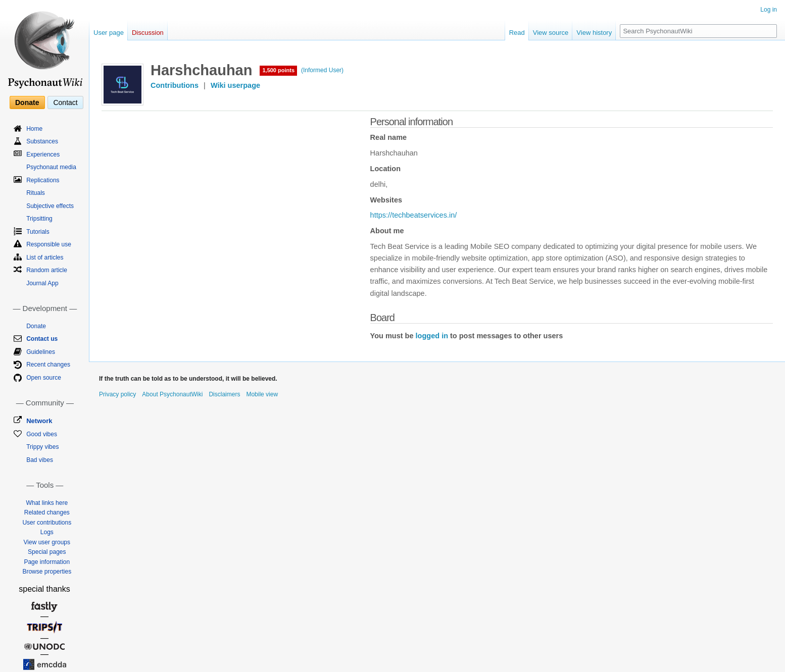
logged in (432, 336)
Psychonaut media (51, 167)
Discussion (148, 33)
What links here (47, 503)
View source (551, 33)
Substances (42, 141)
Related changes (47, 512)
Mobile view (262, 394)
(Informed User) (322, 70)
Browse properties (47, 572)
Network (39, 421)
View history (594, 33)
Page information (47, 562)
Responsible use (49, 244)
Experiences (43, 154)
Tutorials (38, 232)
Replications (43, 180)
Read (517, 33)
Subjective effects (50, 206)
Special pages (47, 552)
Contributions (175, 85)
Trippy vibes (42, 447)
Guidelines (41, 352)
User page (109, 33)
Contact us (42, 339)
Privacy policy (117, 394)
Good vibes (42, 434)
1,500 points (278, 70)
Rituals (36, 193)
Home (34, 129)
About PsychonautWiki (172, 394)
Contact (65, 102)
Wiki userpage (235, 85)
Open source (44, 378)
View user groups (47, 542)
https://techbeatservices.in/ (414, 215)
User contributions (47, 523)
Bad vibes (40, 460)
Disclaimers (224, 394)
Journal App (42, 283)
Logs (47, 532)
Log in (769, 10)
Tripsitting (39, 219)
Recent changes (48, 365)
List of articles (45, 257)
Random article (47, 270)
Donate (27, 102)
